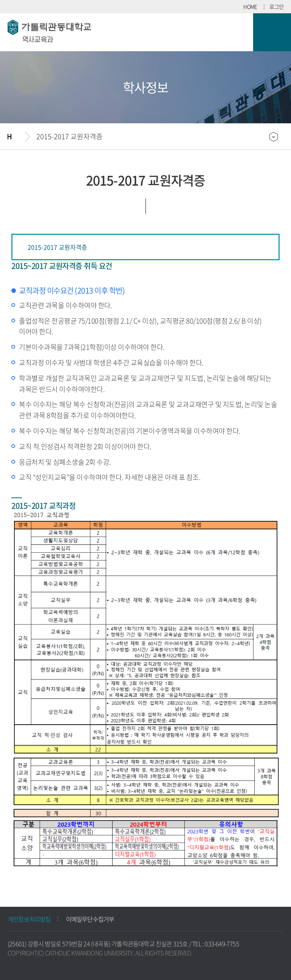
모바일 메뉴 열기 (272, 32)
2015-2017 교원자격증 (70, 136)
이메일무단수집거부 (90, 919)
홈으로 (16, 137)
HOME (250, 6)
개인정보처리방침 (29, 919)
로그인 (276, 6)
